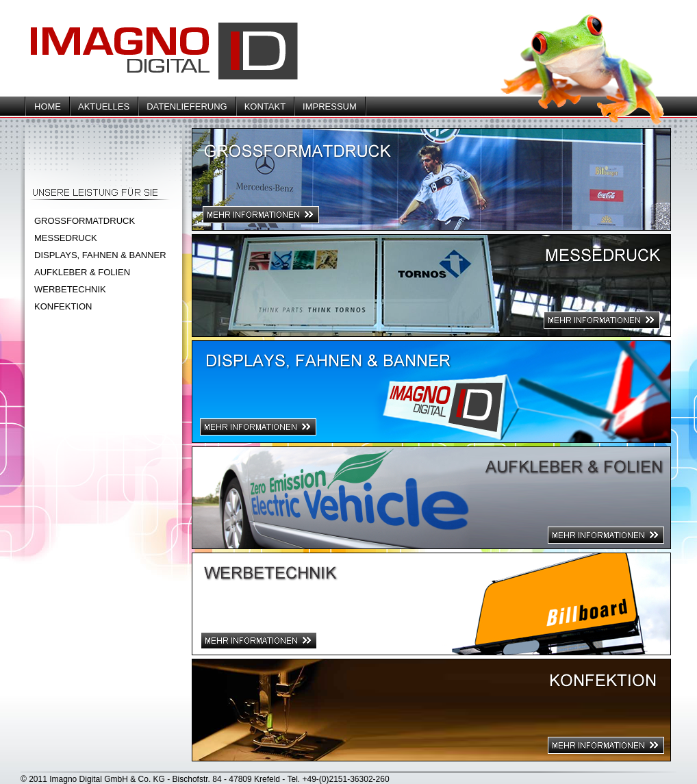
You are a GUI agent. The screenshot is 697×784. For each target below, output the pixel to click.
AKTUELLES (104, 106)
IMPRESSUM (330, 106)
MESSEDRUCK (66, 238)
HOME (48, 106)
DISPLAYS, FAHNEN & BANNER (100, 255)
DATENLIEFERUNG (187, 106)
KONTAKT (265, 106)
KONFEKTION (63, 306)
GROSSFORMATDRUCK (85, 221)
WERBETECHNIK (70, 289)
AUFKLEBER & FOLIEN (82, 272)
